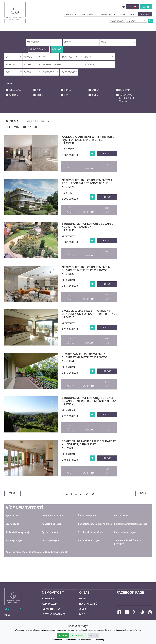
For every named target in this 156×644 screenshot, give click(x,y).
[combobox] (15, 49)
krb (66, 95)
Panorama (125, 90)
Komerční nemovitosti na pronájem (23, 552)
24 (87, 494)
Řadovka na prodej (88, 516)
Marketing (99, 640)
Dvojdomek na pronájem (90, 532)
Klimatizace (15, 90)
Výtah (39, 90)
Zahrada (13, 95)
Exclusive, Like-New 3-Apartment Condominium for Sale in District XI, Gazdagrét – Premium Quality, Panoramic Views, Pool (88, 315)
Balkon (96, 90)
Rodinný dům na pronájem (55, 552)
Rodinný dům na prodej (17, 532)
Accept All (63, 635)
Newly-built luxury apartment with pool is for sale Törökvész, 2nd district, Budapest (88, 183)
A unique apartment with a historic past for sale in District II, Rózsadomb (88, 140)
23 (81, 494)
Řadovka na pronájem (125, 532)
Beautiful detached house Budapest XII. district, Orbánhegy (89, 443)
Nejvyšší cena (38, 121)
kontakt (145, 14)
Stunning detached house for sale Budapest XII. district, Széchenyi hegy (89, 399)
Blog (123, 14)
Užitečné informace (54, 614)
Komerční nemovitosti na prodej (130, 524)
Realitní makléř (89, 604)
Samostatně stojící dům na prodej (95, 524)
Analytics (71, 640)
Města (83, 599)
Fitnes (68, 90)
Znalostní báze (89, 14)
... (76, 494)
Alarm (95, 95)
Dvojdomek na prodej (53, 516)
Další (144, 493)
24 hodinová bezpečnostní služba (127, 98)
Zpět (12, 493)
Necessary (58, 640)
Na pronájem (49, 604)
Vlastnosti (70, 14)
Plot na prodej (121, 516)
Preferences (84, 640)
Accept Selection (78, 635)
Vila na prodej (13, 524)
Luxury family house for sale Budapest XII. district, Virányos (85, 356)
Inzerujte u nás (51, 609)
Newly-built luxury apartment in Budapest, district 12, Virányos (86, 269)
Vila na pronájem (50, 540)
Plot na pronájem (14, 540)
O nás (133, 14)
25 (93, 494)
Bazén (40, 95)
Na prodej (48, 599)
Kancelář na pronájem (89, 540)
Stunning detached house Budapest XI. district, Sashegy (88, 225)
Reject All (94, 635)
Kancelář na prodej (51, 524)
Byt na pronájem (50, 532)
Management (108, 14)
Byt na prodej (12, 516)
